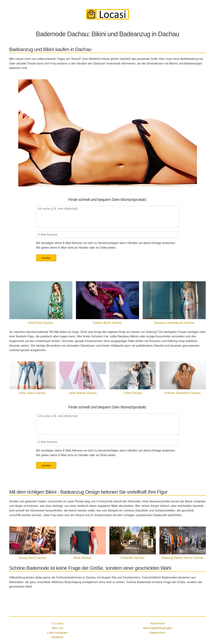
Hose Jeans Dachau (32, 393)
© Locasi (58, 623)
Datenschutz (158, 633)
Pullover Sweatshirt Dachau (183, 393)
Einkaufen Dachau (133, 558)
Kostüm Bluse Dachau (107, 323)
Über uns (57, 628)
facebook (57, 637)
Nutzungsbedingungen (158, 628)
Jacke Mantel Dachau (82, 393)
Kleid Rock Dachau (41, 323)
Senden (46, 258)
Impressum (158, 623)
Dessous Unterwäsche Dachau (174, 323)
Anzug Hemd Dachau (32, 558)
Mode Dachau (82, 558)
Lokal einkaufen (57, 633)
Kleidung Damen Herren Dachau (183, 558)
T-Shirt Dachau (133, 393)
